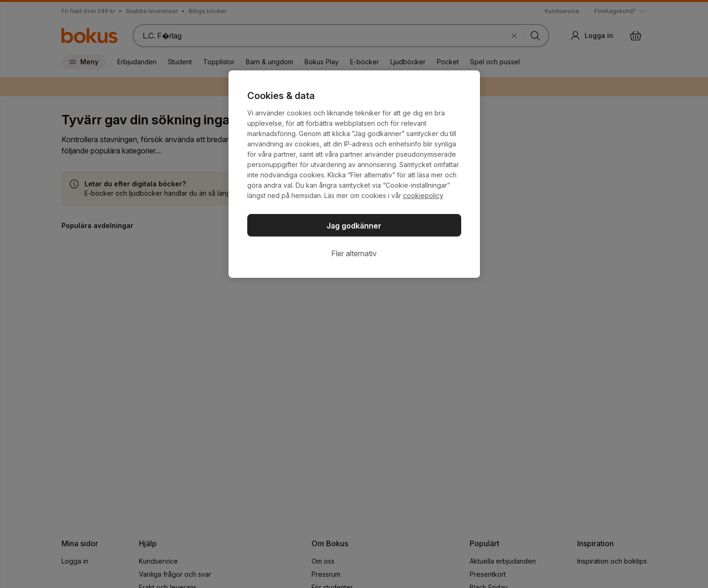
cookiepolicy (423, 195)
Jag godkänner (354, 226)
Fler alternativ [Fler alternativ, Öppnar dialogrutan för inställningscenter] (354, 253)
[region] (354, 174)
